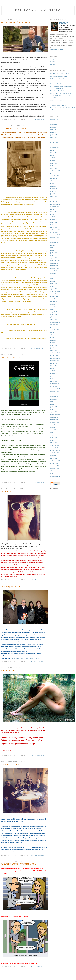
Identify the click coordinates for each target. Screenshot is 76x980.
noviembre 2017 (55, 389)
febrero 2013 (54, 243)
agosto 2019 (54, 443)
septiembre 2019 (55, 445)
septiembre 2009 (55, 140)
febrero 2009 (54, 124)
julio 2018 (53, 409)
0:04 (31, 661)
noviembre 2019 (55, 450)
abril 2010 (53, 158)
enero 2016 (54, 332)
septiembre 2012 (55, 230)
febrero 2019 (54, 427)
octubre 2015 (54, 325)
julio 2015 (53, 317)
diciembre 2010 (55, 176)
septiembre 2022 (55, 476)
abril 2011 (53, 186)
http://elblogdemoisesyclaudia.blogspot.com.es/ (26, 658)
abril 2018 (53, 402)
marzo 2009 (54, 127)
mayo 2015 (54, 312)
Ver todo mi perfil (57, 50)
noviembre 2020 (55, 466)
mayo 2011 (54, 189)
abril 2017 (53, 371)
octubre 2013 (54, 263)
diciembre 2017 (55, 391)
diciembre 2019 (55, 453)
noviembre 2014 (55, 296)
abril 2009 (53, 130)
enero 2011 (54, 178)
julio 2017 (53, 379)
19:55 (32, 580)
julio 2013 (53, 255)
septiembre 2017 (55, 384)
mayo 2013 (54, 250)
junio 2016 (54, 345)
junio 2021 (54, 473)
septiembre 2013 (55, 260)
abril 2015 (53, 309)
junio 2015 (54, 314)
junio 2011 (54, 191)
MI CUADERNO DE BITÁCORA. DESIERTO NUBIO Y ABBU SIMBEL (61, 96)
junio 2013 (54, 253)
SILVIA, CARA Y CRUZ (58, 91)
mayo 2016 (54, 343)
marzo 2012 (54, 214)
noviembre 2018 (55, 420)
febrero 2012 (54, 212)
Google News (54, 59)
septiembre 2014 (55, 291)
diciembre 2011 (55, 207)
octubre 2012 (54, 232)
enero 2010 (54, 150)
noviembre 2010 (55, 173)
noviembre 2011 (55, 204)
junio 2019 (54, 438)
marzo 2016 (54, 338)
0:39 (31, 349)
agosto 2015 (54, 319)
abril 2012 (53, 217)
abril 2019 (53, 432)
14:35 (32, 855)
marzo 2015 (54, 307)
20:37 (32, 482)
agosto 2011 (54, 196)
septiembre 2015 (55, 322)
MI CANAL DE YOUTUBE (59, 76)
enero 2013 (54, 240)
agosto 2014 (54, 289)
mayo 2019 (54, 435)
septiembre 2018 (55, 414)
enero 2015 (54, 302)
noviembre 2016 (55, 358)
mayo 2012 (54, 219)
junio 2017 (54, 376)
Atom (58, 491)
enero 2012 (54, 209)
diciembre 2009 (55, 148)
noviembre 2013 (55, 266)
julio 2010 (53, 166)
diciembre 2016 (55, 361)
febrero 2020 (54, 455)
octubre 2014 (54, 294)
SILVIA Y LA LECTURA (58, 100)
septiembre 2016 (55, 353)
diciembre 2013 (55, 268)
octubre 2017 (54, 386)
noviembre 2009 (55, 145)
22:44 (32, 755)
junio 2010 (54, 163)
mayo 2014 (54, 281)
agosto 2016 (54, 350)
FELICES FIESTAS (56, 83)
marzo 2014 (54, 276)
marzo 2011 (54, 184)
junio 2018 (54, 407)
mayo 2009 (54, 132)
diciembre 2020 (55, 468)
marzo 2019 (54, 430)
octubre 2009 (54, 143)
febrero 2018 (54, 397)
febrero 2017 (54, 366)
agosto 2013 (54, 258)
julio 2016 (53, 348)
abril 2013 (53, 248)
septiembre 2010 (55, 171)
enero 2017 (54, 363)
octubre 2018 (54, 417)
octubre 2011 (54, 201)
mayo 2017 (54, 373)
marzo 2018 (54, 399)
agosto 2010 (54, 168)
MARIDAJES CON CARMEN (60, 74)
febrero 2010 (54, 153)
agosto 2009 (54, 137)
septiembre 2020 (55, 461)
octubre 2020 (54, 463)
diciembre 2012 (55, 237)
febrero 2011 (54, 181)
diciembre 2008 (55, 119)
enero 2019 (54, 425)
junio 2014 (54, 284)
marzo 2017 (54, 368)
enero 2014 (54, 271)
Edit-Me (53, 61)
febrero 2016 (54, 335)
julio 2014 (53, 286)
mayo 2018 (54, 404)
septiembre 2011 (55, 199)
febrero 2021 (54, 471)
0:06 (31, 967)
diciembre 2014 (55, 299)
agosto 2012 (54, 227)
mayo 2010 (54, 160)
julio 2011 (53, 194)
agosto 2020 (54, 458)
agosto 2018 (54, 412)
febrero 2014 (54, 273)
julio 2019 (53, 440)
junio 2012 (54, 222)
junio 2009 (54, 135)
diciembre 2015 (55, 330)
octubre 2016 (54, 355)
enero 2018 (54, 394)
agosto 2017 (54, 381)
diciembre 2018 (55, 422)
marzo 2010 (54, 155)
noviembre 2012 (55, 235)
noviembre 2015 (55, 327)
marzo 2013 (54, 245)
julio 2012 (53, 225)
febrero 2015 (54, 304)
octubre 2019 (54, 448)
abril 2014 (53, 278)
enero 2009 (54, 122)
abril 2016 (53, 340)
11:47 (32, 119)
